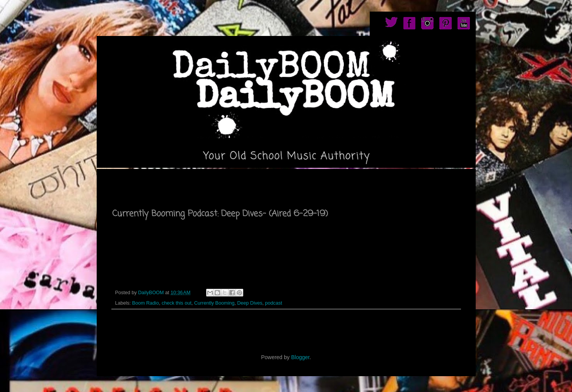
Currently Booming (214, 303)
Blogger (300, 357)
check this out (177, 303)
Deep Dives (250, 303)
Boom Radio (146, 303)
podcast (273, 303)
